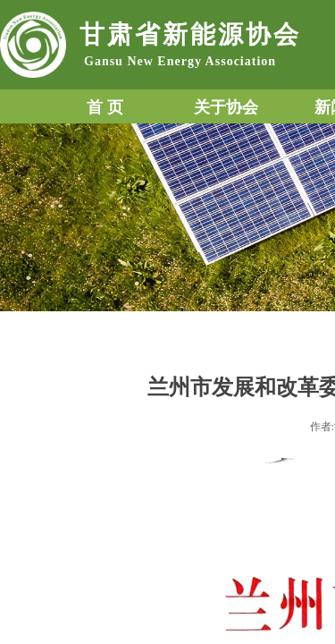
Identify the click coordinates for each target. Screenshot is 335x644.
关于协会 (226, 107)
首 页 (105, 107)
